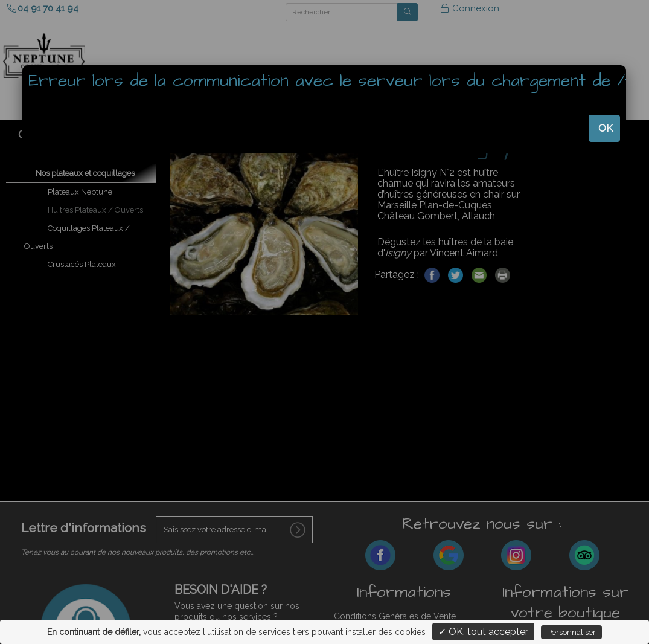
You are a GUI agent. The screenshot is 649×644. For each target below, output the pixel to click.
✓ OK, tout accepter (483, 632)
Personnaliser (571, 632)
